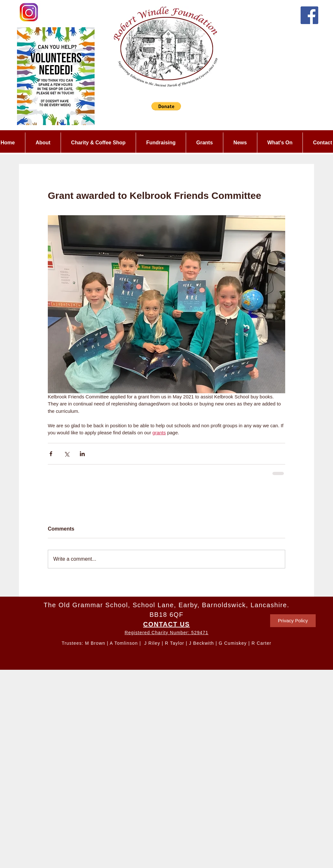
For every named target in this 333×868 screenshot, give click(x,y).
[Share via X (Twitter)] (67, 454)
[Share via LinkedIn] (82, 454)
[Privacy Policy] (293, 621)
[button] (166, 106)
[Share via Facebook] (51, 454)
